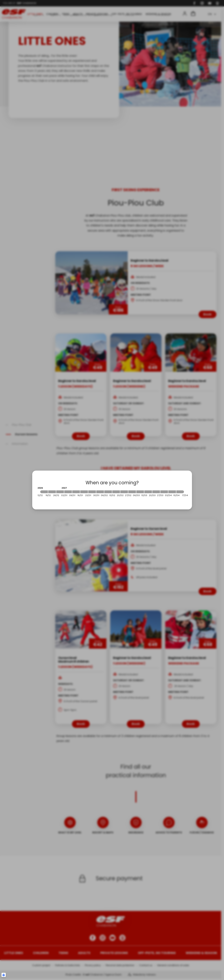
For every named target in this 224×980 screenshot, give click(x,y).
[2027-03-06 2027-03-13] (140, 492)
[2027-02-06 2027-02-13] (108, 492)
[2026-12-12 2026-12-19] (44, 492)
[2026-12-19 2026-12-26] (52, 492)
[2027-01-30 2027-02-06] (100, 492)
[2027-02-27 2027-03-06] (132, 492)
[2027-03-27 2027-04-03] (164, 492)
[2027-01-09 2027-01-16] (76, 492)
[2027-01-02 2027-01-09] (68, 492)
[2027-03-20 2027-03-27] (156, 492)
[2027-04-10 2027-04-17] (180, 492)
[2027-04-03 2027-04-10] (172, 492)
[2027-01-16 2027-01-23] (84, 492)
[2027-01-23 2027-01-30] (92, 492)
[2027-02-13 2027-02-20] (116, 492)
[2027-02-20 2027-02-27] (124, 492)
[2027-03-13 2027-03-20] (148, 492)
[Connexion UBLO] (4, 975)
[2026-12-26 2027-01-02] (60, 492)
